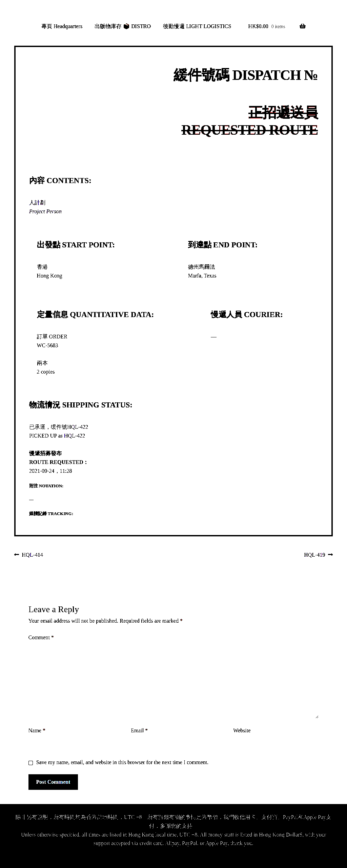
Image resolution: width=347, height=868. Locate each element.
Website (242, 730)
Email (139, 730)
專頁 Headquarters (62, 26)
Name (37, 730)
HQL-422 (78, 427)
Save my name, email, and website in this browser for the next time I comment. (122, 762)
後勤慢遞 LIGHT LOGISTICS (197, 26)
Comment (41, 637)
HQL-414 (32, 555)
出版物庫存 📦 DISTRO (123, 26)
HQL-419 (314, 555)
